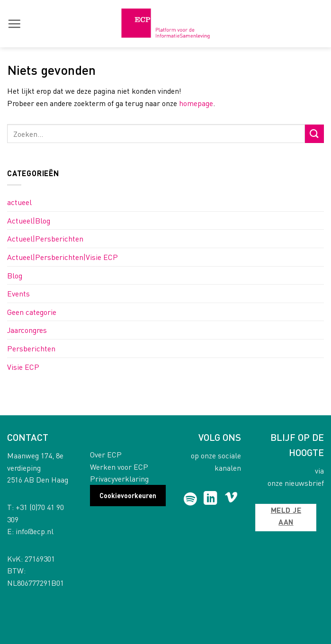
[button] (14, 24)
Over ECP (106, 454)
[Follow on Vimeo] (231, 499)
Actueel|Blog (29, 220)
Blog (15, 275)
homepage (196, 103)
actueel (19, 202)
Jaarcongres (27, 330)
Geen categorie (32, 312)
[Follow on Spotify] (190, 499)
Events (18, 293)
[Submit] (314, 134)
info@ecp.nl (35, 531)
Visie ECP (23, 367)
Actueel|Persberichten (45, 238)
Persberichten (31, 348)
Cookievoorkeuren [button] (128, 495)
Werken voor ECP (119, 467)
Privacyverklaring (119, 479)
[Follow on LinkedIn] (210, 499)
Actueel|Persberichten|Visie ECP (63, 257)
